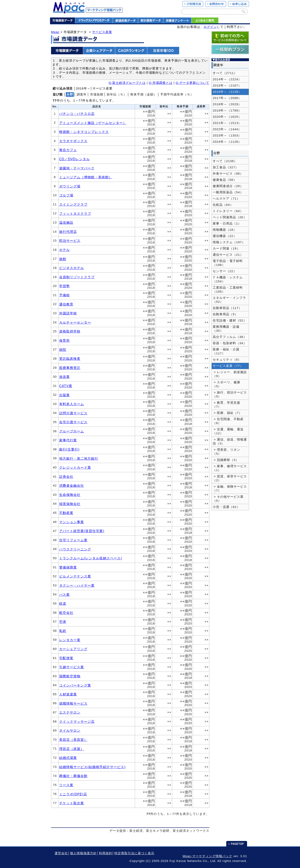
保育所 (64, 340)
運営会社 (61, 853)
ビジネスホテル (72, 268)
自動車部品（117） (227, 308)
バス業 (64, 595)
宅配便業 (66, 658)
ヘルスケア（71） (226, 199)
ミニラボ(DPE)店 (73, 794)
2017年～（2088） (227, 98)
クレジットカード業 (75, 467)
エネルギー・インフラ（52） (229, 300)
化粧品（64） (223, 205)
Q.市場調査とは (161, 83)
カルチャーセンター (75, 322)
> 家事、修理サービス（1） (230, 468)
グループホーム (72, 431)
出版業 (64, 395)
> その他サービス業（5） (228, 499)
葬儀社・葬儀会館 (73, 776)
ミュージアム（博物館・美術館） (86, 177)
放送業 (64, 377)
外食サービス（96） (228, 174)
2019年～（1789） (227, 111)
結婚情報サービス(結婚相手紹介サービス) (92, 767)
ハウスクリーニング (75, 549)
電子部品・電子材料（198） (228, 263)
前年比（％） (117, 94)
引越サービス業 (72, 667)
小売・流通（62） (226, 507)
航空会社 (66, 613)
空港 (63, 622)
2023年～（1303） (227, 135)
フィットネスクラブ (75, 214)
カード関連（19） (226, 248)
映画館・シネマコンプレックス (84, 132)
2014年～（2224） (227, 79)
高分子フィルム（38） (230, 337)
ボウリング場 (70, 186)
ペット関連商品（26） (230, 217)
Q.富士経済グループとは (127, 83)
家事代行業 (68, 440)
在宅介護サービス (73, 422)
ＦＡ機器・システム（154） (228, 279)
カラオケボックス (73, 141)
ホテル (64, 250)
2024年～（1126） (227, 142)
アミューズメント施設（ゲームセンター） (93, 123)
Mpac (55, 32)
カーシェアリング (73, 649)
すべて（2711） (225, 73)
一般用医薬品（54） (228, 192)
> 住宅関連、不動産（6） (228, 421)
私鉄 (63, 631)
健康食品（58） (225, 180)
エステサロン (70, 712)
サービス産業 (102, 32)
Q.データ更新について (192, 83)
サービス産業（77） (228, 366)
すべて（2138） (225, 161)
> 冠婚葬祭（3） (226, 460)
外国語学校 (68, 313)
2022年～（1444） (227, 129)
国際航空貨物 (70, 676)
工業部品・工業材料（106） (228, 290)
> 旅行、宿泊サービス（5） (230, 394)
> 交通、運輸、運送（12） (228, 431)
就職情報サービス (73, 703)
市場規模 (97, 94)
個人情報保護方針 (83, 853)
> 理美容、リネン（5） (226, 452)
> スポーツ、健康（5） (226, 384)
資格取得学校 (70, 331)
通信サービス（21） (228, 255)
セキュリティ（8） (227, 360)
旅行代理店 (68, 232)
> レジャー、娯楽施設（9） (230, 374)
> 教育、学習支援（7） (226, 405)
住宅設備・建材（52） (230, 320)
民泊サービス (70, 241)
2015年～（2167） (227, 86)
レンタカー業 (70, 640)
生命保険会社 (70, 495)
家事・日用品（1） (227, 224)
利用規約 (106, 853)
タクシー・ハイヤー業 (77, 585)
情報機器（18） (225, 230)
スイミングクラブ (73, 204)
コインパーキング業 (75, 685)
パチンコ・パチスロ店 (77, 114)
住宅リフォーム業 (73, 540)
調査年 (82, 94)
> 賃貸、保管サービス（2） (230, 478)
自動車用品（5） (225, 314)
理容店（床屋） (72, 749)
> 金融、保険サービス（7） (230, 489)
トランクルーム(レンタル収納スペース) (91, 558)
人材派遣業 (68, 694)
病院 (63, 350)
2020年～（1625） (227, 117)
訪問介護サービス (73, 413)
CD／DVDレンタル (74, 159)
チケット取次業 (72, 803)
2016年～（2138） (227, 92)
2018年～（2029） (227, 104)
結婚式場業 (68, 758)
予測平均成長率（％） (177, 94)
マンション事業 (72, 522)
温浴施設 (66, 222)
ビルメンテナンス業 (75, 576)
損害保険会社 (70, 504)
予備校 (64, 295)
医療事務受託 (70, 368)
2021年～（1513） (227, 123)
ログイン (210, 27)
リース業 (66, 785)
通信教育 (66, 304)
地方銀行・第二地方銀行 (79, 458)
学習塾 (64, 286)
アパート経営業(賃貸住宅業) (82, 531)
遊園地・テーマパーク (77, 168)
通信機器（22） (225, 236)
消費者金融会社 (72, 486)
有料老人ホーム (72, 404)
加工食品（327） (226, 167)
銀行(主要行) (69, 449)
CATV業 (66, 386)
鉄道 (63, 604)
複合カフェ (68, 150)
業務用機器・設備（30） (226, 329)
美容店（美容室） (73, 740)
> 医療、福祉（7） (227, 413)
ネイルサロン (70, 730)
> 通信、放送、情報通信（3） (230, 441)
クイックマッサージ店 (77, 721)
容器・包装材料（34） (230, 343)
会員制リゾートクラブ (77, 277)
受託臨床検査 (70, 359)
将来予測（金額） (144, 94)
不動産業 (66, 513)
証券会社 (66, 477)
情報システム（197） (229, 242)
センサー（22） (225, 271)
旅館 (63, 259)
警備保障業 (68, 567)
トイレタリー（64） (228, 211)
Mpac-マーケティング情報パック (207, 856)
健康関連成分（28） (228, 186)
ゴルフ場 (66, 195)
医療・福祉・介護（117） (226, 351)
